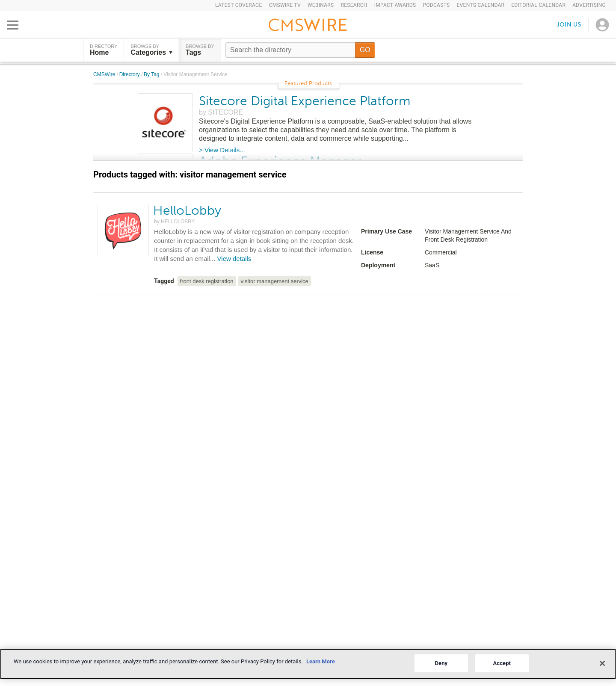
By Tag (152, 74)
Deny (441, 663)
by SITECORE (221, 112)
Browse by (151, 50)
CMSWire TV (285, 5)
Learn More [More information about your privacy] (321, 661)
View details (234, 259)
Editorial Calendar (538, 5)
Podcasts (436, 5)
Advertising (589, 5)
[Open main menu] (13, 25)
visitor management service (275, 281)
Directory (130, 74)
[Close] (602, 663)
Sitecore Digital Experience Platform (305, 101)
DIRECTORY (104, 50)
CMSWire (105, 74)
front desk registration (207, 281)
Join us (569, 25)
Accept (502, 663)
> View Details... (222, 150)
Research (354, 5)
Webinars (321, 5)
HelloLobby (187, 210)
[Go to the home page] (308, 26)
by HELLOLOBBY (174, 222)
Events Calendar (480, 5)
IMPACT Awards (395, 5)
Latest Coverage (239, 5)
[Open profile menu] (602, 25)
